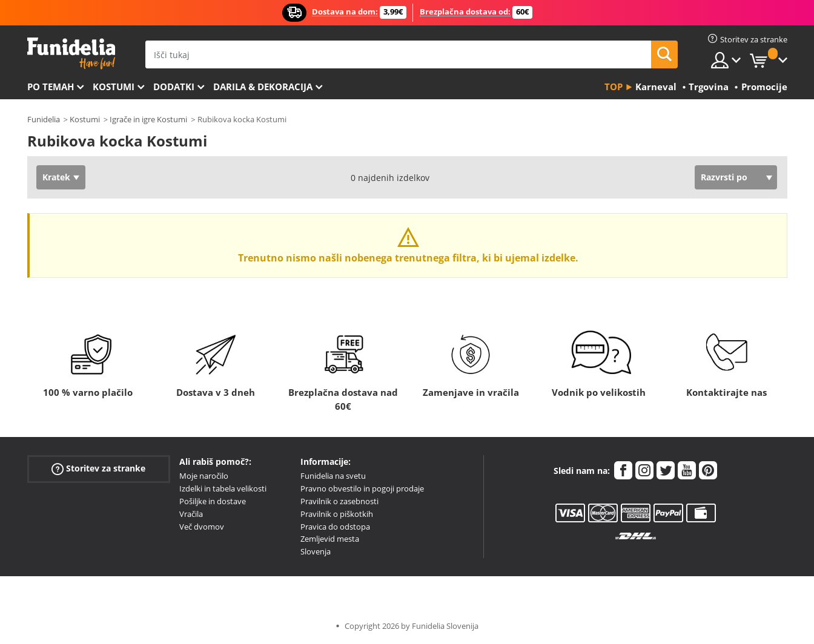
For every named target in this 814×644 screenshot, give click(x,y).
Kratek (56, 177)
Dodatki (174, 87)
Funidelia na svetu (333, 476)
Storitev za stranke (98, 469)
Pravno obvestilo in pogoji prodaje (362, 488)
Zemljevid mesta (330, 539)
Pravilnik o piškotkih (337, 514)
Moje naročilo (204, 476)
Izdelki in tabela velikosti (223, 488)
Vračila (191, 514)
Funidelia (44, 119)
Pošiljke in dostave (213, 501)
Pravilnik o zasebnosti (339, 501)
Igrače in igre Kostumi (148, 119)
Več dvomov (202, 527)
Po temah (51, 87)
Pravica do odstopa (335, 527)
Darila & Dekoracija (263, 87)
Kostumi (114, 87)
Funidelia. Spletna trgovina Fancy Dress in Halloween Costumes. (71, 54)
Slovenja (316, 551)
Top (614, 87)
